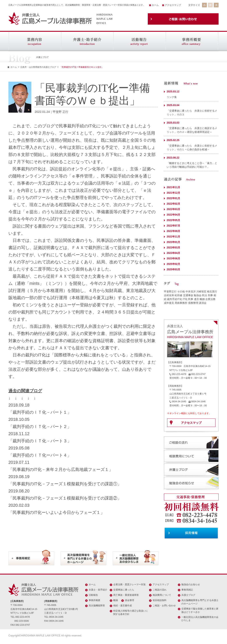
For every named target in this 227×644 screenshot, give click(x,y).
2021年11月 (173, 187)
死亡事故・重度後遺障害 (126, 595)
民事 (191, 299)
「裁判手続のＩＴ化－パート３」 (40, 441)
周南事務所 (181, 303)
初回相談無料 (160, 600)
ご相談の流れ (160, 590)
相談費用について (162, 595)
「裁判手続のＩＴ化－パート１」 (40, 412)
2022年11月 (173, 237)
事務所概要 (94, 600)
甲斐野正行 (170, 292)
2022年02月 (173, 204)
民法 (205, 295)
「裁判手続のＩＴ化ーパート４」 (40, 455)
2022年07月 (173, 226)
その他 (181, 292)
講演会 (203, 303)
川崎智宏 (201, 292)
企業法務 (210, 299)
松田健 (178, 295)
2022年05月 (173, 220)
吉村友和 (169, 295)
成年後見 (169, 303)
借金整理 (129, 600)
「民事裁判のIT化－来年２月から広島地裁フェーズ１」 (61, 469)
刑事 (210, 295)
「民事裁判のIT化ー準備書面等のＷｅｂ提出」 (82, 67)
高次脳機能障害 (97, 605)
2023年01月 (173, 242)
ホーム (155, 5)
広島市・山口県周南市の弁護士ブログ (38, 67)
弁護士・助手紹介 (98, 590)
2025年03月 (173, 269)
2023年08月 (173, 259)
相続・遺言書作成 (123, 605)
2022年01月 (173, 198)
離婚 (202, 299)
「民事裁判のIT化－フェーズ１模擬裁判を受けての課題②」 (65, 498)
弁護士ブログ (188, 595)
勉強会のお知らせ (191, 584)
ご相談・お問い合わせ (164, 605)
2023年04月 (173, 253)
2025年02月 (173, 264)
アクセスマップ (173, 5)
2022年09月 (173, 231)
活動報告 (93, 595)
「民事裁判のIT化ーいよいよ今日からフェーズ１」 (57, 512)
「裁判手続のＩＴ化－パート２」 (40, 427)
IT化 (185, 299)
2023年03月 (173, 248)
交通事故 (188, 295)
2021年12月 (173, 193)
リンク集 (172, 97)
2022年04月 (173, 215)
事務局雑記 (187, 590)
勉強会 (198, 295)
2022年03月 (173, 209)
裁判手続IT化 (175, 299)
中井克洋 (191, 292)
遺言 (197, 299)
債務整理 (193, 303)
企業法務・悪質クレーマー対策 (129, 584)
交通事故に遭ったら (124, 590)
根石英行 (212, 292)
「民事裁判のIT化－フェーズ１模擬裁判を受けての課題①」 (65, 484)
